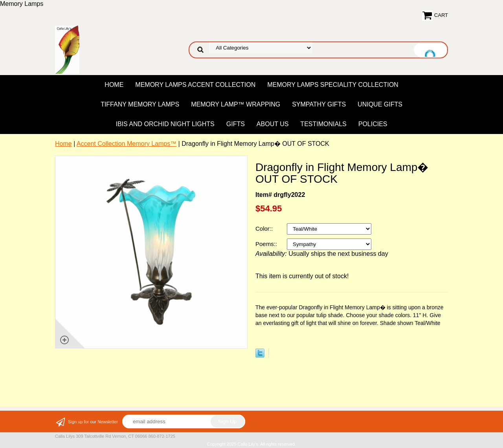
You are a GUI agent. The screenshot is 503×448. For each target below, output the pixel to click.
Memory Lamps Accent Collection (195, 85)
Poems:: (267, 244)
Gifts (236, 124)
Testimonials (323, 124)
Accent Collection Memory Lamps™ (127, 144)
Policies (373, 124)
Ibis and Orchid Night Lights (165, 124)
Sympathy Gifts (319, 104)
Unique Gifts (380, 104)
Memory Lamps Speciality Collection (333, 85)
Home (114, 85)
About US (273, 124)
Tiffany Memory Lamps (140, 104)
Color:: (265, 229)
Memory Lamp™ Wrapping (236, 104)
